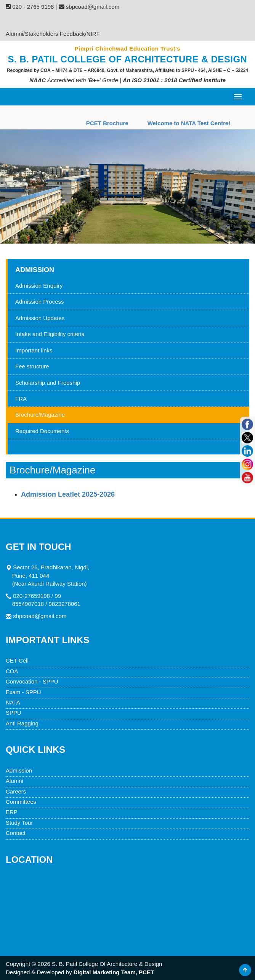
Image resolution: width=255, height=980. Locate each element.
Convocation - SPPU (32, 681)
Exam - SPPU (23, 692)
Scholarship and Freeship (48, 383)
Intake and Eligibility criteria (50, 334)
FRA (21, 399)
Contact (16, 833)
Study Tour (19, 823)
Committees (21, 802)
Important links (34, 350)
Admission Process (40, 302)
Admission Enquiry (39, 20)
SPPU (14, 713)
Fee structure (32, 366)
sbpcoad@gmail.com (40, 616)
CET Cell (17, 661)
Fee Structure (101, 20)
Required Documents (42, 431)
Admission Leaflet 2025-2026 (68, 494)
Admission (19, 770)
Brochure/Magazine (40, 415)
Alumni (14, 781)
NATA (13, 702)
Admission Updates (40, 318)
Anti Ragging (22, 723)
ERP (12, 812)
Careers (16, 791)
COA (12, 671)
